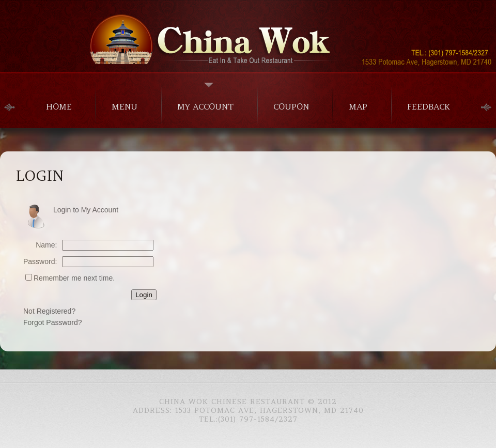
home (59, 106)
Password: (40, 261)
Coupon (291, 106)
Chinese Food (248, 35)
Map (358, 106)
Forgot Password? (53, 322)
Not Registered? (49, 311)
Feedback (429, 106)
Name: (46, 245)
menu (125, 106)
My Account (205, 106)
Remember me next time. (74, 278)
